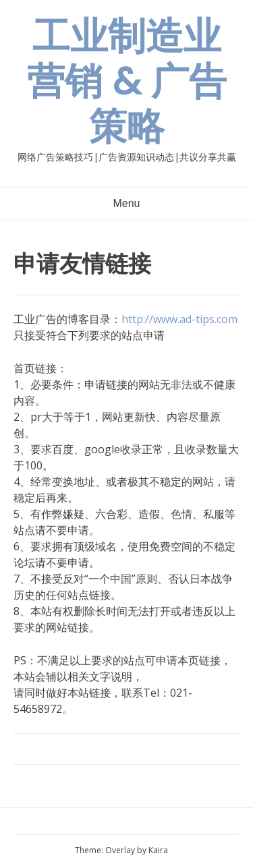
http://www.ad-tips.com (179, 319)
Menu (126, 203)
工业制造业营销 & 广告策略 (127, 81)
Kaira (158, 850)
